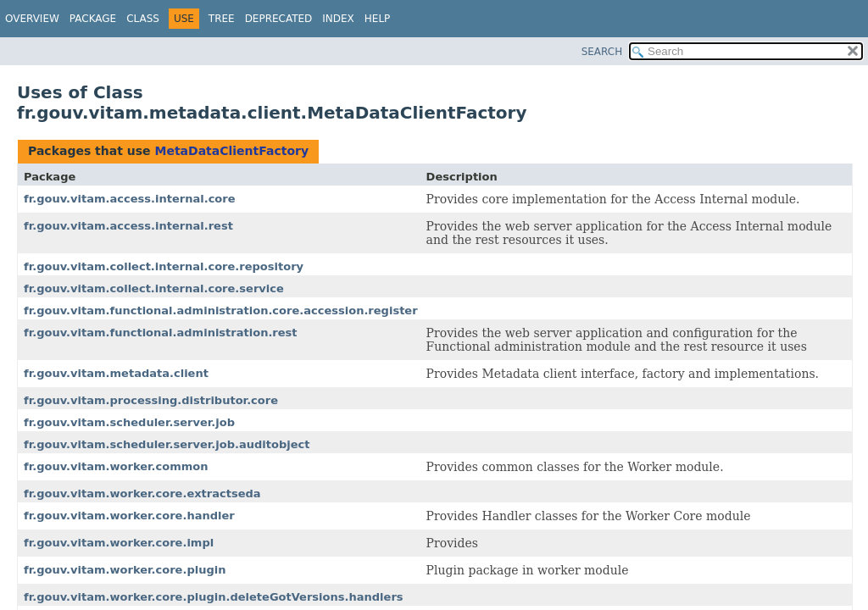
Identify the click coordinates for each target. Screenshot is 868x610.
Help (378, 19)
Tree (222, 19)
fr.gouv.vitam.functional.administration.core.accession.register (221, 311)
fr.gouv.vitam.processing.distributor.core (151, 400)
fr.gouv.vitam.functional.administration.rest (161, 333)
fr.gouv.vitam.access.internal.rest (128, 226)
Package (93, 19)
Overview (32, 19)
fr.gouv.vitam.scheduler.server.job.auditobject (167, 444)
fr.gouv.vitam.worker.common (116, 466)
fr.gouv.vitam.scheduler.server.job (129, 422)
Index (338, 19)
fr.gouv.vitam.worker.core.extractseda (142, 494)
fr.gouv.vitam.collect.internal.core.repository (164, 266)
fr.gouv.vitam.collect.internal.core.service (154, 288)
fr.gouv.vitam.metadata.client (116, 373)
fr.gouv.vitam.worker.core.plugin (125, 570)
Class (143, 19)
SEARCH (602, 52)
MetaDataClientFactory (231, 151)
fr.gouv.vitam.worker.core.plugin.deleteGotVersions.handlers (214, 597)
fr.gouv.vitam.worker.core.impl (119, 543)
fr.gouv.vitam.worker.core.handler (129, 516)
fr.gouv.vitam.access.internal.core (130, 199)
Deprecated (279, 19)
